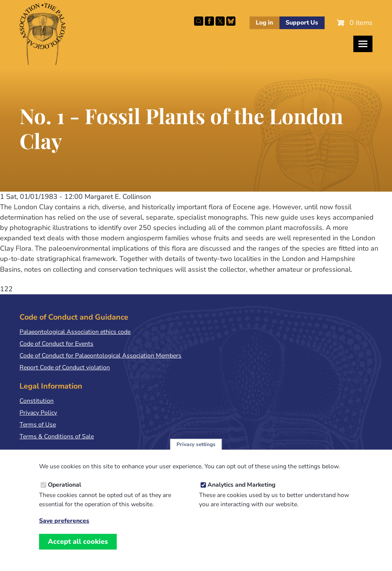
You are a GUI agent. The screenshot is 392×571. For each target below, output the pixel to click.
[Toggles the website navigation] (363, 44)
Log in (264, 23)
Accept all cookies (78, 548)
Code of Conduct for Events (56, 344)
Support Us (302, 23)
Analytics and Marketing (242, 491)
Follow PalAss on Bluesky (231, 21)
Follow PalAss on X (220, 21)
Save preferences (64, 528)
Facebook (209, 21)
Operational (65, 491)
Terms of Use (38, 425)
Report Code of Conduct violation (65, 368)
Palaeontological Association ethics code (75, 332)
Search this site (199, 21)
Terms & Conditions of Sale (57, 436)
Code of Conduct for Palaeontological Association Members (100, 356)
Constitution (37, 401)
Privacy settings (196, 451)
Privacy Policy (38, 413)
